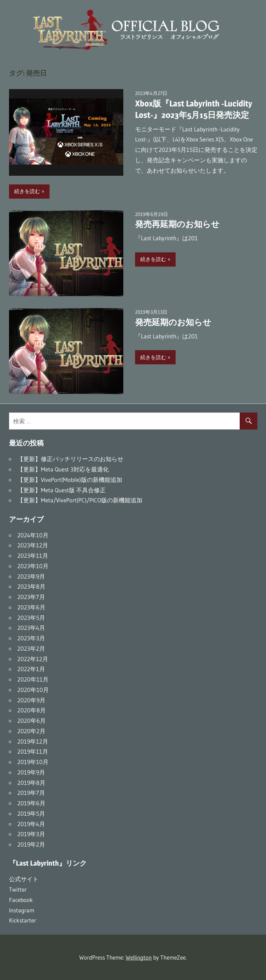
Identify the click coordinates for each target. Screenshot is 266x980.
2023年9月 (31, 576)
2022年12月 (33, 659)
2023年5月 (31, 618)
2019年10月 (33, 762)
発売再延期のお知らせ (177, 224)
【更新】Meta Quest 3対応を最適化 (63, 469)
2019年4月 (31, 824)
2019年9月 (31, 772)
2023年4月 (31, 628)
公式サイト (24, 879)
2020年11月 (33, 679)
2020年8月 (32, 710)
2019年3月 (31, 834)
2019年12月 (33, 741)
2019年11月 (33, 751)
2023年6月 (31, 607)
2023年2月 (31, 648)
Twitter (18, 889)
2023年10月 (33, 566)
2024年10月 (33, 535)
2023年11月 (33, 556)
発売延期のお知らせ (173, 322)
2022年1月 (31, 669)
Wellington (139, 957)
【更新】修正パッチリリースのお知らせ (70, 459)
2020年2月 (31, 731)
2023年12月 (33, 545)
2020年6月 (32, 721)
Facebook (21, 900)
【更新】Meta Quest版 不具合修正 (61, 490)
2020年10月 (33, 690)
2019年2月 (31, 844)
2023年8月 (31, 586)
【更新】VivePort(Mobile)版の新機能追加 (70, 480)
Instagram (22, 910)
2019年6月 (31, 803)
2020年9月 (31, 700)
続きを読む (27, 191)
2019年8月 (31, 783)
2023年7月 (31, 597)
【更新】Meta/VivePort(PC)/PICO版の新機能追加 (80, 500)
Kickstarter (23, 920)
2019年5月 (31, 813)
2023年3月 (31, 638)
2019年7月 (31, 793)
